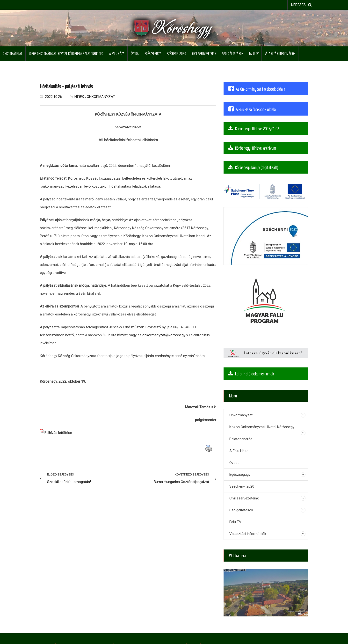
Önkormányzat (13, 54)
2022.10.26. (51, 97)
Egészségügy (153, 54)
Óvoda (135, 54)
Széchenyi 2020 (176, 54)
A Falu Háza (117, 54)
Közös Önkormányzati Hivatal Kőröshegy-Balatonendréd (66, 54)
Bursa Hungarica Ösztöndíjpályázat (181, 482)
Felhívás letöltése (58, 433)
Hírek (79, 97)
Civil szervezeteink (204, 54)
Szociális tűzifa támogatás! (69, 482)
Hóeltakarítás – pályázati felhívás (66, 86)
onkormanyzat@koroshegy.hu (166, 335)
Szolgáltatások (233, 54)
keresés (301, 5)
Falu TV (254, 54)
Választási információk (280, 54)
